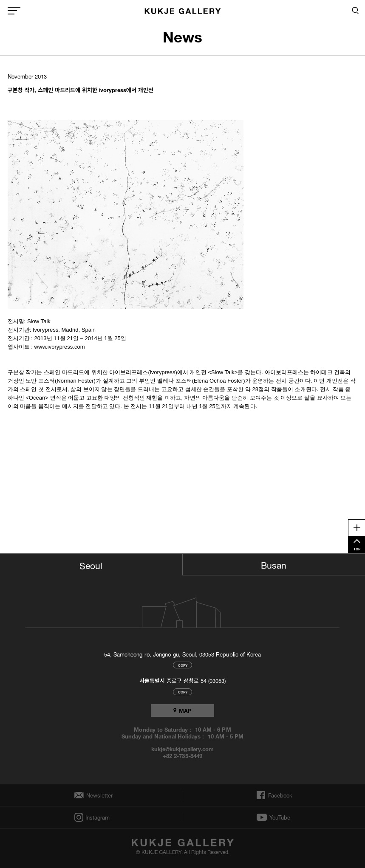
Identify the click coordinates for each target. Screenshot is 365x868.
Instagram (97, 817)
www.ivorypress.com (60, 347)
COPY (183, 665)
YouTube (280, 817)
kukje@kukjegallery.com (182, 749)
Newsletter (97, 795)
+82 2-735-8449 (182, 755)
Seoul (91, 564)
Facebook (279, 795)
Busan (274, 564)
